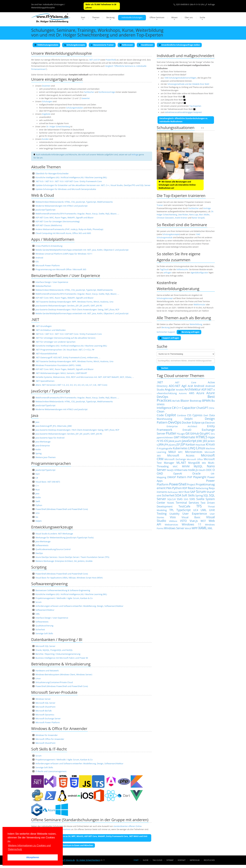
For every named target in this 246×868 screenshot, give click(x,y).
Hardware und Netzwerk (47, 671)
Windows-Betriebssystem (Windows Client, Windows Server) (64, 674)
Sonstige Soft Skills (44, 633)
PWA (169, 488)
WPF (195, 528)
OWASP (171, 477)
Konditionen (146, 45)
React (192, 488)
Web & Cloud (43, 195)
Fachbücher (89, 92)
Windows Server (43, 699)
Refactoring (202, 488)
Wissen (174, 17)
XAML (203, 528)
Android (39, 258)
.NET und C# (94, 60)
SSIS (186, 499)
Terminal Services (187, 503)
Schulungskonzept (165, 298)
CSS (189, 415)
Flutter (171, 433)
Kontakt (182, 860)
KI (207, 444)
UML (38, 614)
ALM (190, 386)
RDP (185, 488)
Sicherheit (40, 629)
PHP (190, 477)
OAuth (202, 470)
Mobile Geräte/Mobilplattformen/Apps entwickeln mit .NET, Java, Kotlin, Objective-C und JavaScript (82, 250)
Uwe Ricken (183, 215)
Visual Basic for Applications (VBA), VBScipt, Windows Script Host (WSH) (69, 578)
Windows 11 (191, 524)
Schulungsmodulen (75, 108)
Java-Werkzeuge (43, 442)
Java (35, 415)
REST (181, 492)
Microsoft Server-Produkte (54, 692)
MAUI (172, 452)
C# (37, 478)
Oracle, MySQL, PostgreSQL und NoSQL (54, 650)
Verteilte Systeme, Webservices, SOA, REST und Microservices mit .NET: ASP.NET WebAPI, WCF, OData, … (85, 377)
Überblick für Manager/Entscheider (52, 173)
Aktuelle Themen (46, 167)
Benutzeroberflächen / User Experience (66, 275)
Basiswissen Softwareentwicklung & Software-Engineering (63, 590)
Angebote (46, 114)
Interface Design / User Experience (52, 282)
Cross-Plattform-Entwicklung (49, 246)
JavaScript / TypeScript (51, 391)
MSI (204, 463)
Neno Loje (194, 215)
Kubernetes (180, 448)
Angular (170, 389)
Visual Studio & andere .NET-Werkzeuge (54, 534)
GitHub (194, 433)
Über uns (189, 17)
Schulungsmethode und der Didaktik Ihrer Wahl (188, 84)
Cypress (198, 415)
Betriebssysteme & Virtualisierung (61, 664)
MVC (175, 466)
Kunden (45, 139)
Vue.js (194, 521)
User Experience (195, 513)
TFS (199, 506)
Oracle (197, 473)
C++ (37, 486)
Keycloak (201, 445)
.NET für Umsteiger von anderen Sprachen (55, 342)
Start (83, 17)
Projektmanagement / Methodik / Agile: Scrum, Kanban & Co (64, 598)
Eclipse (196, 422)
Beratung (110, 17)
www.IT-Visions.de (67, 860)
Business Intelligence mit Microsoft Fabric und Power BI (62, 658)
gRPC (207, 434)
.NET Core (185, 382)
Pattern (182, 477)
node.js (193, 470)
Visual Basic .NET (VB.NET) (48, 482)
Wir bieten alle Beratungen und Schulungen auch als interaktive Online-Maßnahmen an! (177, 185)
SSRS (192, 499)
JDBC (200, 441)
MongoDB (194, 463)
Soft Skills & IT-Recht (49, 749)
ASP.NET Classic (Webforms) (49, 225)
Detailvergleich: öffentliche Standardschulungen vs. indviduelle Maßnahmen (184, 120)
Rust (38, 490)
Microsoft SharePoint (45, 707)
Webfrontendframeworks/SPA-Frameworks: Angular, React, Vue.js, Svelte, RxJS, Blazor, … (77, 214)
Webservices (171, 524)
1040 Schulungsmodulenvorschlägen (180, 78)
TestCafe (184, 506)
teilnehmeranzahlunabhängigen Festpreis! (183, 112)
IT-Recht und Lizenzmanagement (51, 771)
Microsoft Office (195, 459)
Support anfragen (169, 338)
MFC (180, 452)
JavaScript (189, 441)
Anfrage (211, 4)
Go (37, 517)
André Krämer (181, 218)
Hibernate (188, 437)
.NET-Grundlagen (44, 326)
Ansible (180, 390)
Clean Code (161, 413)
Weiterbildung (196, 324)
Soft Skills (188, 495)
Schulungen (47, 101)
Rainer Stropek (198, 218)
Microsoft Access (181, 455)
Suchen (163, 368)
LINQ (192, 448)
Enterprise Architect (182, 426)
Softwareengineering (49, 584)
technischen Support (166, 332)
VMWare (173, 521)
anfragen (168, 273)
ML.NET (181, 463)
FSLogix (181, 434)
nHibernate (181, 470)
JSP (183, 444)
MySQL (198, 466)
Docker (187, 422)
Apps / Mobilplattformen (53, 239)
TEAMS (170, 503)
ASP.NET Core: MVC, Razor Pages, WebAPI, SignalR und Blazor (65, 218)
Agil (184, 386)
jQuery (172, 445)
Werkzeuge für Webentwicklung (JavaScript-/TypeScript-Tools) (64, 538)
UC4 (37, 513)
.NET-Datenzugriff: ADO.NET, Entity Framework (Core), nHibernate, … (68, 357)
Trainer (160, 205)
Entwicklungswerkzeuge (52, 527)
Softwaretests (42, 545)
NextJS (170, 470)
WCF (203, 521)
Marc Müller (204, 215)
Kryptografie (166, 448)
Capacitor (189, 408)
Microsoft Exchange (175, 459)
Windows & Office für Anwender (59, 728)
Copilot (170, 415)
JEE (205, 441)
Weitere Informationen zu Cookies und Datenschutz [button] (29, 847)
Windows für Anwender (47, 735)
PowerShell (111, 60)
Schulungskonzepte (74, 45)
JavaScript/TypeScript (45, 210)
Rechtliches (209, 860)
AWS (192, 393)
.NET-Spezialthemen (45, 381)
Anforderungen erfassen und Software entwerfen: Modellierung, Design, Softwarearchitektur (79, 606)
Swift (38, 501)
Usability (174, 514)
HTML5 (202, 437)
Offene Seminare (157, 17)
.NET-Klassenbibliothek (46, 354)
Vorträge (207, 208)
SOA (178, 495)
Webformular (199, 305)
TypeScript (183, 510)
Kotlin (38, 449)
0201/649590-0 (183, 4)
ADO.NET (175, 386)
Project (191, 485)
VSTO (183, 521)
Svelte (200, 499)
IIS (162, 441)
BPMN (206, 400)
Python (39, 505)
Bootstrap (196, 401)
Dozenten (46, 86)
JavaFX (178, 441)
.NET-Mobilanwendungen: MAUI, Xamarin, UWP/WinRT (61, 373)
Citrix (211, 408)
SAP (193, 492)
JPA (166, 445)
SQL (206, 495)
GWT (177, 437)
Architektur (193, 389)
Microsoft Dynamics (45, 715)
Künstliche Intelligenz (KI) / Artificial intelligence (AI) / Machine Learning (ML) (71, 177)
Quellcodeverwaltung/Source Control (53, 549)
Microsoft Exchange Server (48, 719)
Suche (202, 17)
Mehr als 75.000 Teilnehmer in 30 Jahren (101, 6)
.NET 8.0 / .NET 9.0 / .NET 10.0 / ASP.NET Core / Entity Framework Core (69, 181)
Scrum (39, 602)
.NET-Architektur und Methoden (51, 330)
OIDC (209, 470)
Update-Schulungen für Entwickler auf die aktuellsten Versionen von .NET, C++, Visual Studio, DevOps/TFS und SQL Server (93, 185)
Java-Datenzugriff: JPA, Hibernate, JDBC (54, 426)
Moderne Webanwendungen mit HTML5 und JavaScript (61, 206)
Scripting (39, 567)
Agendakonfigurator (199, 273)
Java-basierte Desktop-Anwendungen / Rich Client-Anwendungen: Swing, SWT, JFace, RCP (77, 309)
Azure (200, 393)
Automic (183, 393)
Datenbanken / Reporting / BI (57, 639)
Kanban (190, 444)
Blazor (185, 400)
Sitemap (170, 860)
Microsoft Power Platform (48, 265)
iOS (37, 262)
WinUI (188, 528)
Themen (96, 17)
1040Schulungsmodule (46, 45)
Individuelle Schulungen (132, 17)
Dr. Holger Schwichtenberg (58, 127)
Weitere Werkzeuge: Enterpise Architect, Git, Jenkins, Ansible (64, 561)
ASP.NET (207, 389)
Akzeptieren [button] (33, 857)
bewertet (86, 98)
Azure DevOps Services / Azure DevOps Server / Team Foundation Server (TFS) (72, 557)
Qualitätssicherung (44, 626)
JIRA (161, 444)
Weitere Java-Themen (46, 457)
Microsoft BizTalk (44, 711)
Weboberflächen (43, 286)
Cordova (181, 415)
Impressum (195, 860)
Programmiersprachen (51, 463)
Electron (210, 423)
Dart (38, 474)
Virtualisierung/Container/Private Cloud (54, 682)
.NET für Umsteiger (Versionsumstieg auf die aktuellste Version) (65, 338)
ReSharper (173, 492)
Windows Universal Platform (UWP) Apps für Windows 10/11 (64, 254)
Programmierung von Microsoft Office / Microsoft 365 (61, 269)
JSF (178, 444)
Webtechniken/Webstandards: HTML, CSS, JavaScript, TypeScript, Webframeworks (74, 202)
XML (210, 528)
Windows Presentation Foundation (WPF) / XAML (58, 365)
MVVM (186, 466)
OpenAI (178, 474)
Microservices (194, 452)
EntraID (187, 430)
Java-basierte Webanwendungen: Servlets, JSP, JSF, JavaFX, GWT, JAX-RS (69, 306)
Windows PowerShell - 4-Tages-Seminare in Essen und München (63, 845)
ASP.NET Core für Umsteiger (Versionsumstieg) (57, 221)
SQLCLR (171, 499)
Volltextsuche (182, 269)
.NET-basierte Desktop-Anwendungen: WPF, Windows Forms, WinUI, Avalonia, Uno (74, 302)
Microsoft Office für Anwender (50, 739)
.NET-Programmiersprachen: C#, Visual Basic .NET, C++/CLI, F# (65, 350)
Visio (173, 517)
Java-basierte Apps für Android (50, 438)
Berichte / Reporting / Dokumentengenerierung (58, 654)
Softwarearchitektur (45, 610)
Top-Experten (195, 106)
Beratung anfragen (189, 332)
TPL (172, 510)
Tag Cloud (157, 860)
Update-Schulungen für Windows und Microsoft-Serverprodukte (66, 189)
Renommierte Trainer (102, 45)
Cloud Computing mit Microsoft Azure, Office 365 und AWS (63, 233)
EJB (203, 423)
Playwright (200, 477)
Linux (38, 678)
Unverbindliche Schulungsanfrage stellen (179, 45)
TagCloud (164, 269)
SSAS (180, 499)
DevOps (39, 553)
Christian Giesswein (165, 218)
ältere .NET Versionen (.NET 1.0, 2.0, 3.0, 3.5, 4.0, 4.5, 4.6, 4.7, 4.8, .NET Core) (71, 385)
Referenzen (126, 45)
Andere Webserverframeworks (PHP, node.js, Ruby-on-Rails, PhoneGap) (69, 229)
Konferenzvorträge (107, 92)
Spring (39, 453)
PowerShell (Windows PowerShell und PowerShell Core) (62, 509)
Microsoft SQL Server (45, 646)
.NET (35, 319)
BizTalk (176, 401)
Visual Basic (191, 517)
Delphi (39, 521)
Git (187, 433)
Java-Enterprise (43, 446)
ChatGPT (202, 408)
